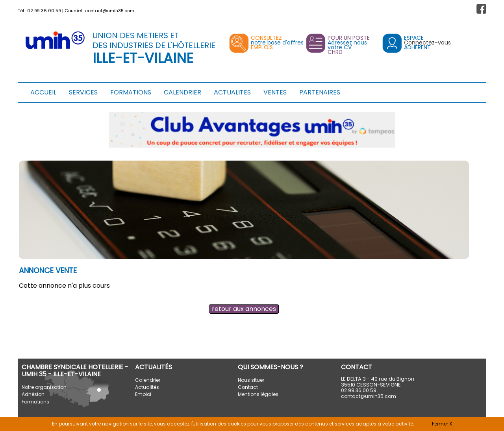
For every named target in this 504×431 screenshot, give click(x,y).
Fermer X (442, 424)
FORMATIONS (131, 92)
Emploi (143, 394)
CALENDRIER (183, 92)
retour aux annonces (244, 309)
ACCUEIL (43, 92)
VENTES (275, 92)
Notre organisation (44, 387)
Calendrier (148, 380)
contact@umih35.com (110, 11)
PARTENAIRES (320, 92)
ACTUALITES (232, 92)
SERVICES (83, 92)
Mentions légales (258, 394)
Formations (35, 402)
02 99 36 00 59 (44, 11)
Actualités (147, 387)
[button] (481, 9)
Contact (248, 387)
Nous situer (251, 380)
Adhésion (33, 394)
